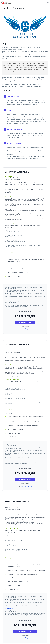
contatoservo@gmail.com (27, 330)
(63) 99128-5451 (9, 299)
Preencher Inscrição (25, 322)
